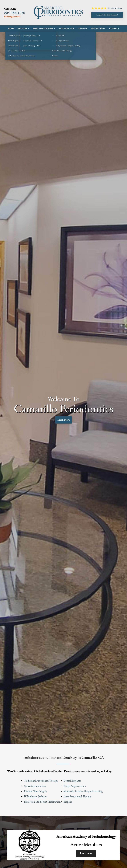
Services (23, 28)
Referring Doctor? (12, 17)
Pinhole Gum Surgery (35, 791)
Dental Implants (72, 781)
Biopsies (68, 802)
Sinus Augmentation (35, 786)
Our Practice (67, 28)
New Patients (98, 28)
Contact (114, 28)
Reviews (83, 28)
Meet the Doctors (43, 28)
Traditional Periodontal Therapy (41, 781)
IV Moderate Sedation (36, 796)
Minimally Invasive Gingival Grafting (83, 791)
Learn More (64, 420)
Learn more (86, 853)
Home (11, 28)
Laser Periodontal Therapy (77, 796)
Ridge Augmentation (75, 786)
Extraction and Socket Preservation (42, 802)
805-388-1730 (15, 13)
